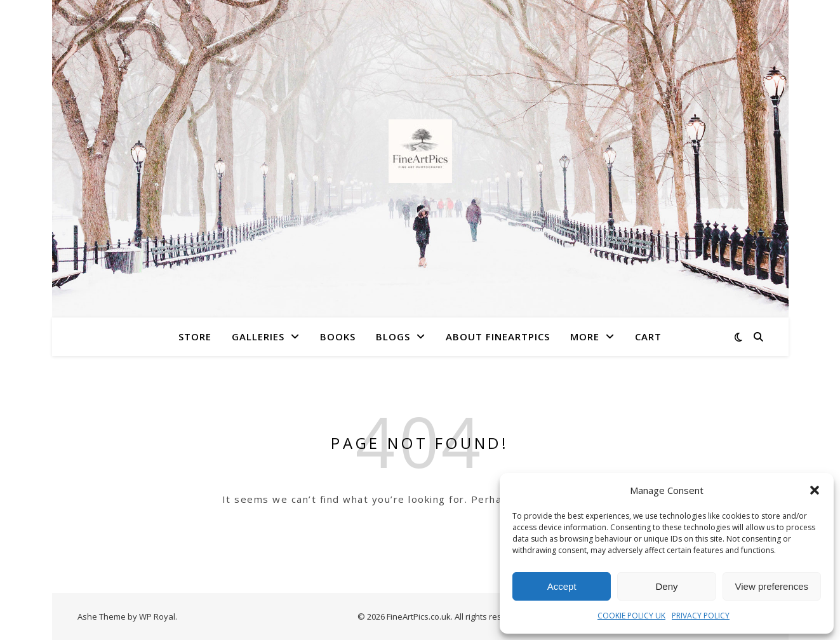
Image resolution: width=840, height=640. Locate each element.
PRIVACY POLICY (701, 616)
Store (195, 337)
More (585, 337)
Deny (666, 586)
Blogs (393, 337)
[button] (815, 490)
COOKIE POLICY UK (631, 616)
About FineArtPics (498, 337)
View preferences (772, 586)
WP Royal (157, 617)
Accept (562, 586)
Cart (648, 337)
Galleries (258, 337)
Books (338, 337)
